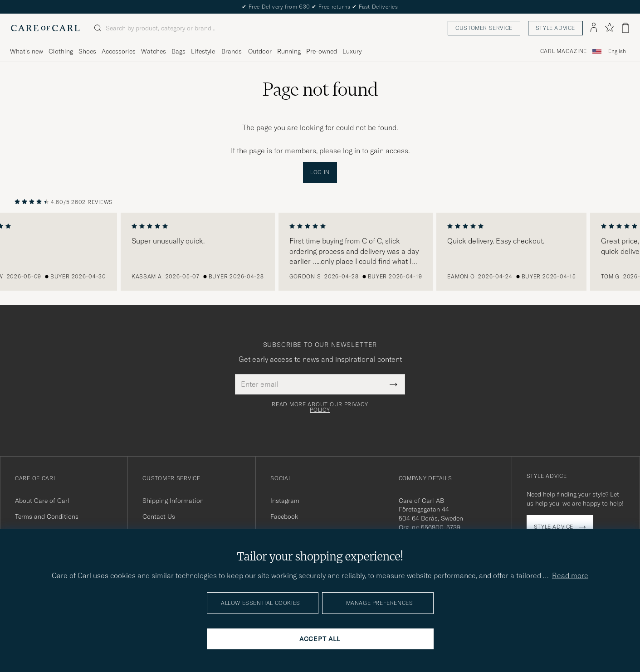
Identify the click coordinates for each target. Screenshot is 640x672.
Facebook (284, 516)
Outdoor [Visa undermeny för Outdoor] (260, 51)
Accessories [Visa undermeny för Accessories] (119, 51)
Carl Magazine (564, 51)
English (617, 51)
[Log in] (594, 28)
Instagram (285, 501)
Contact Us (159, 516)
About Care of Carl (42, 501)
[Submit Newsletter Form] (393, 384)
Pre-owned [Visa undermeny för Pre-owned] (322, 51)
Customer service (484, 28)
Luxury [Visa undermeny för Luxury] (352, 51)
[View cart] (625, 28)
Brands (232, 51)
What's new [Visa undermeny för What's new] (27, 51)
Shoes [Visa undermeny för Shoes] (87, 51)
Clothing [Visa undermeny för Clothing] (61, 51)
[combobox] (617, 51)
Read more (570, 575)
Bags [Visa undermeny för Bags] (178, 51)
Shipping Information (173, 501)
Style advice (555, 28)
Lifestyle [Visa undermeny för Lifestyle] (203, 51)
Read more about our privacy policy (320, 407)
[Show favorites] (609, 28)
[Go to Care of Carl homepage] (45, 28)
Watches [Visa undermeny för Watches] (154, 51)
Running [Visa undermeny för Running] (289, 51)
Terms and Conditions (47, 516)
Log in (320, 172)
